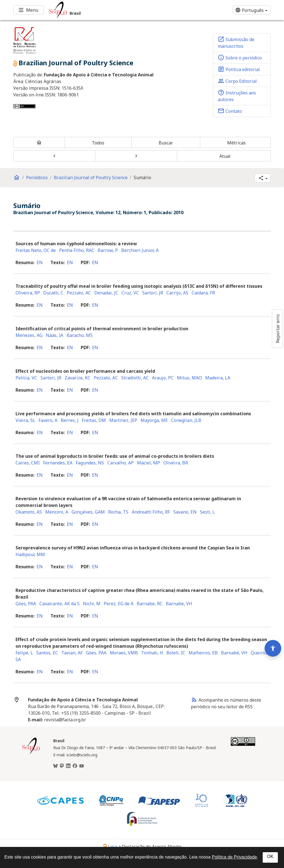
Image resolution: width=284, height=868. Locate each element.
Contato (230, 111)
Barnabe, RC (150, 604)
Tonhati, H (152, 653)
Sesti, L (207, 512)
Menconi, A (57, 512)
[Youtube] (82, 766)
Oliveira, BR (176, 463)
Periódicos (37, 177)
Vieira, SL (25, 420)
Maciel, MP (149, 463)
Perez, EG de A (119, 604)
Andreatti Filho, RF (151, 512)
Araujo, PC (163, 378)
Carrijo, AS (177, 293)
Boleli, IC (176, 653)
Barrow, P (108, 250)
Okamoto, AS (29, 512)
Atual (225, 156)
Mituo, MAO (189, 378)
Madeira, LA (218, 378)
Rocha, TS (118, 512)
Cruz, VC (130, 293)
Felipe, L (24, 653)
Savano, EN (185, 512)
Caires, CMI (28, 463)
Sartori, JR (153, 293)
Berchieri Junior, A (140, 250)
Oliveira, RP (28, 293)
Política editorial (239, 69)
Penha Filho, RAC (77, 250)
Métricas (236, 143)
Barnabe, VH (179, 604)
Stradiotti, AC (135, 378)
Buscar (166, 143)
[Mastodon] (62, 766)
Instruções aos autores (237, 96)
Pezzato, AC (79, 293)
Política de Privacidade (234, 857)
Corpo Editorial (237, 81)
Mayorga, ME (154, 420)
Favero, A (48, 420)
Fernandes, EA (58, 463)
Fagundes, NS (90, 463)
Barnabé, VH (234, 653)
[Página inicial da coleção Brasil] (31, 753)
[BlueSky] (55, 766)
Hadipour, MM (30, 554)
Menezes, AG (29, 335)
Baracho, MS (80, 335)
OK (270, 856)
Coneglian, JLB (186, 420)
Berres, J (70, 420)
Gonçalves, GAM (88, 512)
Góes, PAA (26, 604)
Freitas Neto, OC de (36, 250)
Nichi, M (92, 604)
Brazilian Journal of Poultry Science (91, 177)
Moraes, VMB (124, 653)
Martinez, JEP (123, 420)
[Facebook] (75, 766)
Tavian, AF (72, 653)
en (40, 262)
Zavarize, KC (78, 378)
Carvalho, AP (121, 463)
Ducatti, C (53, 293)
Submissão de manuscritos (236, 42)
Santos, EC (47, 653)
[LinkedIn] (68, 766)
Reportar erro (278, 329)
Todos (98, 143)
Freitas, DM (94, 420)
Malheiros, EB (203, 653)
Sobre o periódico (240, 57)
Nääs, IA (54, 335)
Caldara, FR (203, 293)
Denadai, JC (106, 293)
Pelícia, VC (26, 378)
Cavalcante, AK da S (59, 604)
